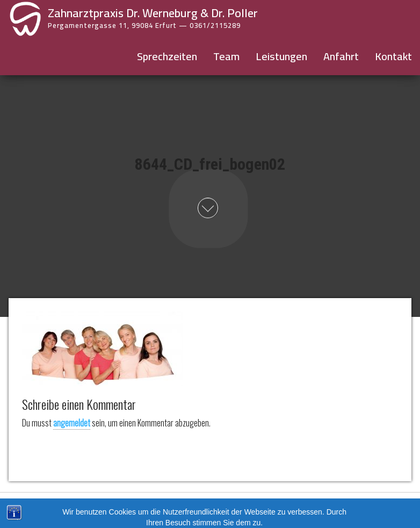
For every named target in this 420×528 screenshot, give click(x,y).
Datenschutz (231, 507)
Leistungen (281, 56)
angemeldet (72, 423)
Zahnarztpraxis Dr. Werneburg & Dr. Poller (153, 13)
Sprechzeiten (167, 56)
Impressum (187, 507)
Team (226, 56)
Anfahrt (341, 56)
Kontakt (393, 56)
